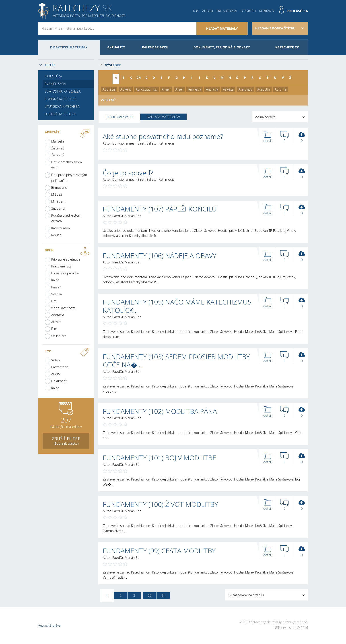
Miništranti (59, 201)
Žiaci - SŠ (58, 155)
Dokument (59, 381)
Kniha (55, 280)
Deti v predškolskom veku (67, 165)
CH (139, 78)
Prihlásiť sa (297, 11)
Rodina (56, 235)
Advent (126, 89)
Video (56, 360)
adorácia (58, 315)
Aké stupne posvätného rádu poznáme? (163, 136)
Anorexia (195, 89)
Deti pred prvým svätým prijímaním (69, 178)
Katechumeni (61, 228)
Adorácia (109, 89)
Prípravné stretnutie (66, 259)
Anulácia (212, 89)
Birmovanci (59, 187)
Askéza (228, 89)
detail (268, 137)
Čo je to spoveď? (128, 173)
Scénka (57, 294)
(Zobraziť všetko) (66, 440)
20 (150, 595)
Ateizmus (245, 89)
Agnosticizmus (146, 89)
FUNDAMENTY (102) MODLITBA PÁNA (160, 411)
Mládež (57, 194)
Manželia (58, 141)
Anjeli (179, 89)
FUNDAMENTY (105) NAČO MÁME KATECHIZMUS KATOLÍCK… (177, 306)
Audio (56, 374)
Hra (54, 301)
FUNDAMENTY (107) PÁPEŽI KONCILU (160, 209)
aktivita (56, 322)
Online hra (59, 336)
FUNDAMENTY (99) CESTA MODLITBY (159, 551)
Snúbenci (58, 208)
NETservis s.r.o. (285, 628)
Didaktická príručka (65, 273)
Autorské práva (49, 625)
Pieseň (56, 287)
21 (163, 595)
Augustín (264, 89)
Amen (166, 89)
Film (54, 329)
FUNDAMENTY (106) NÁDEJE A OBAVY (160, 256)
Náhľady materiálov (163, 117)
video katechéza (63, 308)
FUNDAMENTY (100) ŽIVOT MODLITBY (160, 504)
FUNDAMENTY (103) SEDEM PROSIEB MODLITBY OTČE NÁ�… (176, 361)
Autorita (280, 89)
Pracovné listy (61, 266)
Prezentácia (60, 367)
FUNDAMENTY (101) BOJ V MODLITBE (160, 458)
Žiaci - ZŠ (58, 148)
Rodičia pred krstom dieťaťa (66, 218)
